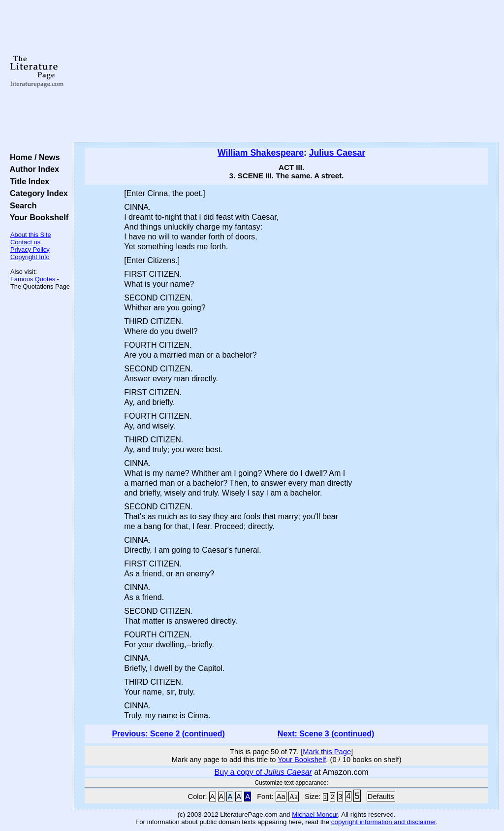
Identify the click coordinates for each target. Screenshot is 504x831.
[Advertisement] (286, 71)
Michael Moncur (315, 814)
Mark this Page (327, 752)
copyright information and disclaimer (384, 822)
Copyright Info (30, 257)
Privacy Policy (30, 249)
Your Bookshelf (37, 217)
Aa (281, 797)
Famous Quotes (33, 279)
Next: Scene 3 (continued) (326, 734)
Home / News (33, 157)
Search (21, 205)
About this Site (31, 235)
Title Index (27, 181)
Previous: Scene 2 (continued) (168, 734)
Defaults (381, 797)
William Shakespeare (261, 153)
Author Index (32, 169)
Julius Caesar (337, 153)
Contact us (25, 242)
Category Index (37, 193)
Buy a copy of (263, 772)
